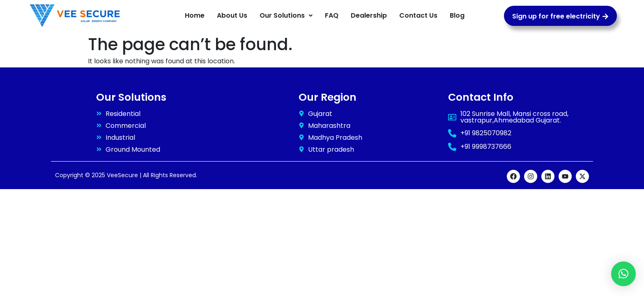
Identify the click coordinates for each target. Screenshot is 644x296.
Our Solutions (286, 15)
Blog (457, 15)
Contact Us (418, 15)
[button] (286, 16)
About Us (232, 15)
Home (195, 15)
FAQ (332, 15)
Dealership (369, 15)
